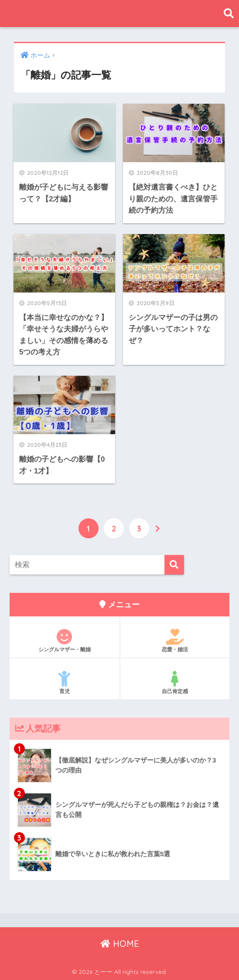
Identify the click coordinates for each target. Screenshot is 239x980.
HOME (120, 943)
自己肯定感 (175, 682)
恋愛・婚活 (175, 640)
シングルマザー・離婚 (65, 640)
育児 (65, 682)
